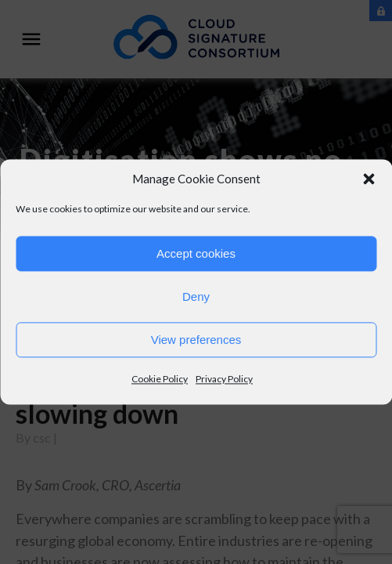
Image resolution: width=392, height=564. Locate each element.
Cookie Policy (160, 379)
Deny (196, 296)
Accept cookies (196, 253)
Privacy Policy (224, 379)
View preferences (196, 340)
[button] (369, 179)
